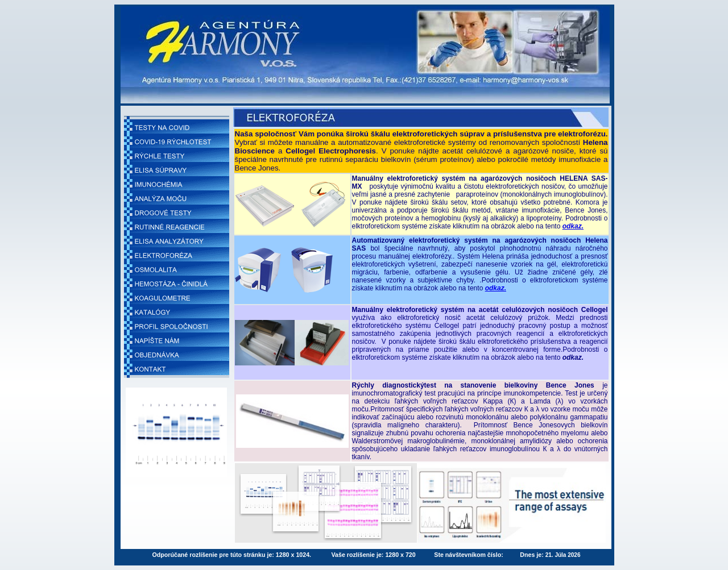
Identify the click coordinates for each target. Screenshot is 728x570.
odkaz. (573, 226)
